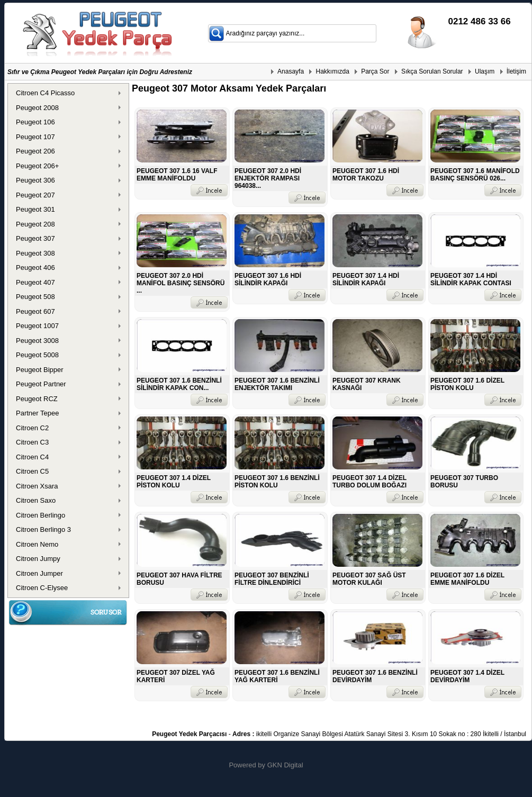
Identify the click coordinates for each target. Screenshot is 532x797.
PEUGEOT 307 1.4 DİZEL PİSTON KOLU (174, 482)
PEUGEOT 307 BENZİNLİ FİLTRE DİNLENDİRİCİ (272, 579)
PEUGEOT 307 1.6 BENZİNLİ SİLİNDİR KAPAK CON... (179, 384)
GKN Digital (285, 765)
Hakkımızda (332, 71)
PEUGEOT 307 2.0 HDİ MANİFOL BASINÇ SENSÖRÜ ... (181, 283)
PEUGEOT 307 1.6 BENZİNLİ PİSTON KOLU (277, 482)
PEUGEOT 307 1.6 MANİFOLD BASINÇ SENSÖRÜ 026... (475, 175)
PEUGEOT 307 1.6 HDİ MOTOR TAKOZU (366, 175)
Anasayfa (291, 71)
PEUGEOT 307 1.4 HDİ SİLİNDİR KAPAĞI (366, 279)
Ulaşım (485, 71)
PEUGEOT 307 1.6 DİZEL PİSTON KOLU (467, 384)
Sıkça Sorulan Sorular (432, 71)
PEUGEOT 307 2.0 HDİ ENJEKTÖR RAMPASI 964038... (268, 178)
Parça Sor (375, 71)
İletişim (516, 71)
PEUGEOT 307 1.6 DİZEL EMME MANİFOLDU (467, 579)
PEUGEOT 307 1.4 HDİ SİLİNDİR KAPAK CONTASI (471, 279)
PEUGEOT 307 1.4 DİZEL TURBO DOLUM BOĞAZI (369, 482)
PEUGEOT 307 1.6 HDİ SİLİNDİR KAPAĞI (268, 279)
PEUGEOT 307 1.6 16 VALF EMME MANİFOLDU (177, 175)
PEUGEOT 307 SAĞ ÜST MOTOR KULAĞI (369, 579)
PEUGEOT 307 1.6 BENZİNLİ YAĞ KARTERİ (277, 676)
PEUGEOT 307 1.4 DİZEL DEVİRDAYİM (467, 676)
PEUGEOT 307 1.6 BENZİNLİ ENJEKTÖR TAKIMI (277, 384)
